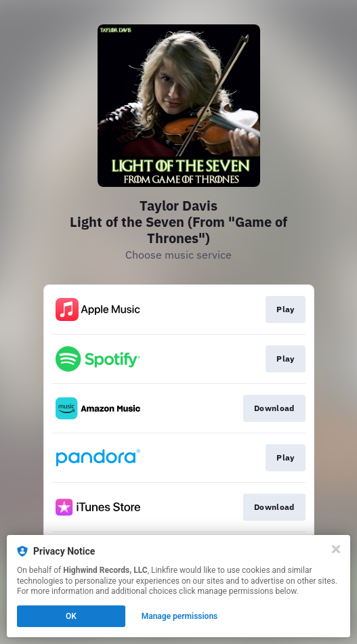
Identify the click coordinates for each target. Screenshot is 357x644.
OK (71, 616)
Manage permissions (180, 616)
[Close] (336, 549)
